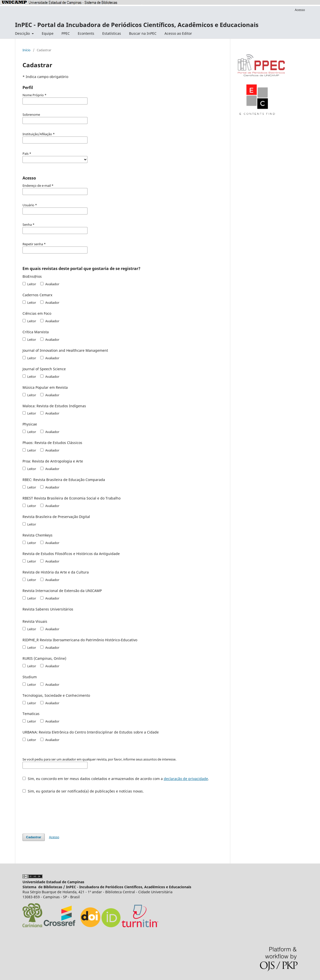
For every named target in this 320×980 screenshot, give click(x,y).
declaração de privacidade (186, 779)
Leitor (29, 284)
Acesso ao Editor (178, 33)
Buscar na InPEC (143, 33)
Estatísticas (112, 33)
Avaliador (50, 284)
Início (26, 50)
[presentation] (60, 811)
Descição (23, 33)
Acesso (300, 10)
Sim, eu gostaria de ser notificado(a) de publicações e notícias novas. (83, 791)
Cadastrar (34, 837)
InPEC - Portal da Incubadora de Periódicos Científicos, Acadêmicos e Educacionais (137, 25)
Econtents (86, 33)
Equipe (48, 33)
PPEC (66, 33)
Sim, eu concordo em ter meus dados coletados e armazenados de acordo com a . (116, 779)
